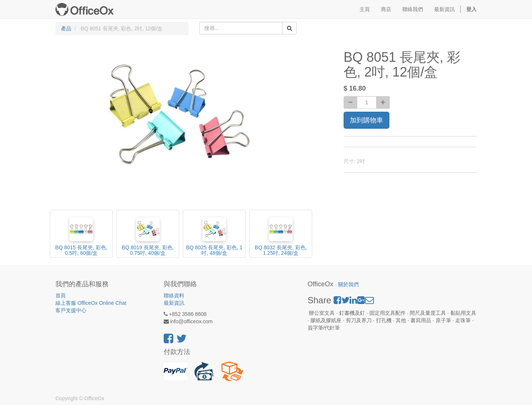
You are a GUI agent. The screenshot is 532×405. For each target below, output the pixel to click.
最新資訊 (174, 303)
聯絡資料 (174, 296)
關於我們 (348, 285)
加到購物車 (366, 120)
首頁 (61, 296)
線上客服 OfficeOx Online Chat (91, 303)
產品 (66, 28)
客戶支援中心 (71, 310)
